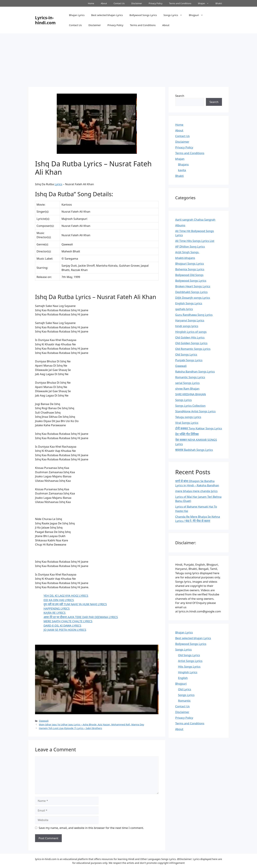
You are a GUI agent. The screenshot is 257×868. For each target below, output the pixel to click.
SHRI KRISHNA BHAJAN (190, 394)
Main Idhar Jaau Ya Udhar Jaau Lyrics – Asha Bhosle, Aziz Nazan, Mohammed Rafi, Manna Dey (91, 725)
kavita (182, 170)
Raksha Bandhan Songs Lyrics (195, 371)
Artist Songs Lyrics (190, 661)
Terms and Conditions (180, 3)
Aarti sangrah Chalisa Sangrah (195, 220)
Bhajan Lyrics (77, 15)
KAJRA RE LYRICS (55, 613)
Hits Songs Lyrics (189, 667)
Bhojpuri (198, 15)
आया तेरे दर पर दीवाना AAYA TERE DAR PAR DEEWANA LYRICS (81, 617)
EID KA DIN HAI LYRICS (59, 600)
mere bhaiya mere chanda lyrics (196, 491)
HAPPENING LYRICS (57, 609)
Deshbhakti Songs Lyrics (191, 292)
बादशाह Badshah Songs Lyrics (194, 450)
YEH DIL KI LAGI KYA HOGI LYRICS (66, 596)
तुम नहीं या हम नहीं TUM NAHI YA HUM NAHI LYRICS (75, 604)
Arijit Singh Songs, (187, 252)
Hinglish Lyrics (188, 672)
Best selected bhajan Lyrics (107, 15)
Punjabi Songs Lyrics (189, 360)
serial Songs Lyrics (187, 383)
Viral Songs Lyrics (187, 423)
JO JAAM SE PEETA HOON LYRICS (65, 630)
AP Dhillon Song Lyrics (190, 246)
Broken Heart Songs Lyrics (193, 286)
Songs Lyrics (175, 15)
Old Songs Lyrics (186, 354)
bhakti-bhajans (185, 258)
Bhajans (183, 164)
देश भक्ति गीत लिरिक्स (187, 434)
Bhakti (219, 3)
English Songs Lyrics (189, 303)
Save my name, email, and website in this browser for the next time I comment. (91, 828)
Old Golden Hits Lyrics (190, 337)
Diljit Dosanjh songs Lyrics (193, 298)
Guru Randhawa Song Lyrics (194, 315)
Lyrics (58, 184)
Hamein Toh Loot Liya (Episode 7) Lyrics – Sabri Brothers (70, 728)
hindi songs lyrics (187, 326)
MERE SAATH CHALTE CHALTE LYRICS (68, 621)
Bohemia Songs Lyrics (190, 269)
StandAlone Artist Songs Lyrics (195, 411)
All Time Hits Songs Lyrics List (195, 241)
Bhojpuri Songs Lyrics (189, 264)
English (183, 678)
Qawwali (44, 721)
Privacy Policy (156, 3)
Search (180, 96)
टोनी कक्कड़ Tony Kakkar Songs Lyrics (199, 428)
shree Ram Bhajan (187, 389)
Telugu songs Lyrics (188, 417)
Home (91, 3)
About (104, 3)
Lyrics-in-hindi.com (45, 20)
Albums (180, 225)
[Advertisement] (128, 59)
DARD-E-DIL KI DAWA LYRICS (62, 626)
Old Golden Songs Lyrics (191, 343)
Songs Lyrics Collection (190, 406)
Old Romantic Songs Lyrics (193, 349)
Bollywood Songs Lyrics (143, 15)
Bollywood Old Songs (189, 275)
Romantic (184, 701)
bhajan (205, 3)
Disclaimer (137, 3)
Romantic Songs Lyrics (190, 377)
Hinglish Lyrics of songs (191, 332)
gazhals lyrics (184, 309)
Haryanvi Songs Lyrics (190, 320)
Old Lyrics (185, 689)
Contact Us (119, 3)
